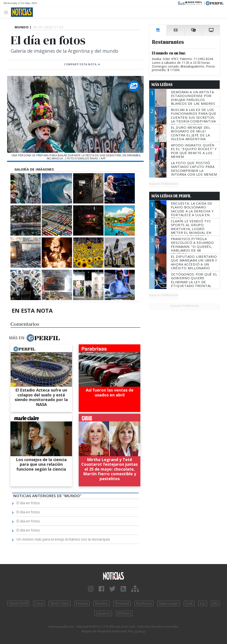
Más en (34, 338)
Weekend (122, 603)
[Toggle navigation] (7, 12)
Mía (215, 603)
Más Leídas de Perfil (171, 196)
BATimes (124, 613)
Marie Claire (60, 603)
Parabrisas (144, 603)
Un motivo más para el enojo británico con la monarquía (63, 539)
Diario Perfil (18, 603)
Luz (203, 603)
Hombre (101, 603)
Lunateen (103, 613)
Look (189, 603)
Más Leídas (162, 85)
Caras (39, 603)
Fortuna (82, 603)
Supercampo (169, 603)
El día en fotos (28, 503)
